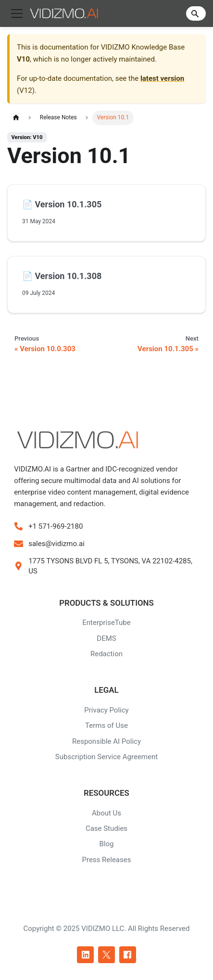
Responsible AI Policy (106, 741)
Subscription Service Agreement (106, 757)
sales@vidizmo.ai (56, 544)
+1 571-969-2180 (56, 526)
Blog (107, 844)
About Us (106, 813)
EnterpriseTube (106, 623)
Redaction (106, 654)
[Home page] (16, 118)
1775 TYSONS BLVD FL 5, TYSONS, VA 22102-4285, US (110, 566)
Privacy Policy (106, 710)
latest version (162, 78)
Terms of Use (106, 725)
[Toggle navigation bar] (17, 13)
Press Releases (107, 860)
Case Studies (106, 828)
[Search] (196, 13)
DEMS (106, 638)
